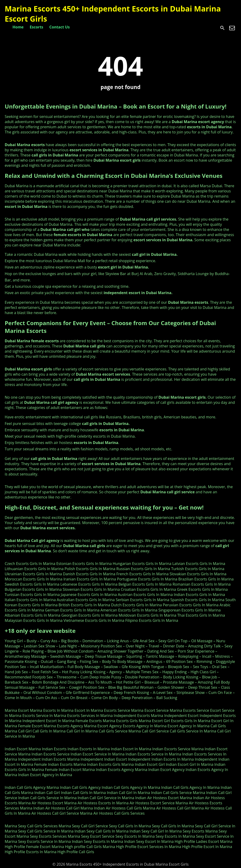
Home (18, 27)
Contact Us (60, 27)
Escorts (36, 27)
